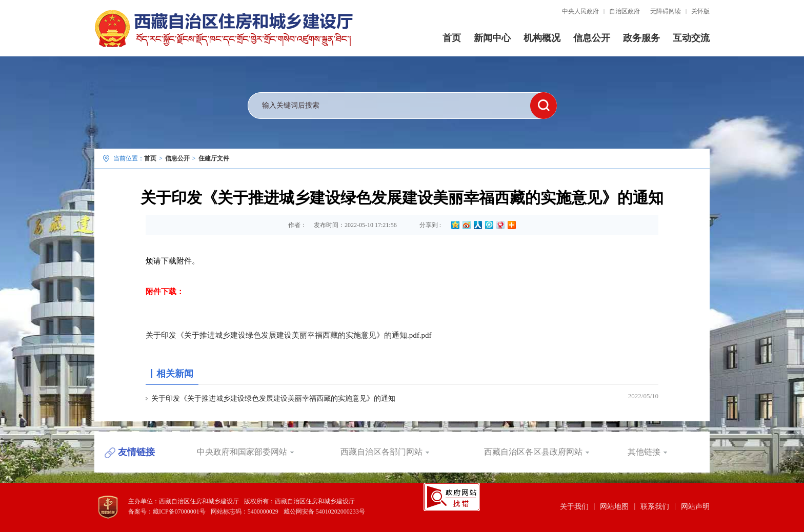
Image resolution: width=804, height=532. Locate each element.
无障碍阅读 (666, 11)
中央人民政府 (580, 11)
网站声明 (695, 507)
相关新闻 (175, 374)
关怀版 (700, 11)
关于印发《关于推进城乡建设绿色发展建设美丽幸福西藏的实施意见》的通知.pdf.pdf (289, 335)
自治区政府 (625, 11)
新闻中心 (492, 38)
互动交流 (691, 38)
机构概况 (542, 38)
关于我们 (574, 507)
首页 (452, 38)
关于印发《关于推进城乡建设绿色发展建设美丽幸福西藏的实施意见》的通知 (273, 398)
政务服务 (641, 38)
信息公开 (592, 38)
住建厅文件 (214, 158)
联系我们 (655, 507)
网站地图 (614, 507)
